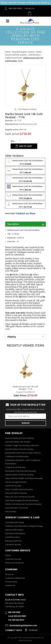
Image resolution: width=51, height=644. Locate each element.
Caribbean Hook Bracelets (17, 456)
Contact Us (29, 8)
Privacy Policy (11, 582)
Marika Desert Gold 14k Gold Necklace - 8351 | (25, 205)
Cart (30, 13)
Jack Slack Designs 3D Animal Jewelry (22, 500)
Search (23, 13)
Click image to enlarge (27, 109)
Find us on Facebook (14, 563)
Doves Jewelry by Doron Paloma (20, 438)
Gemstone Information (15, 533)
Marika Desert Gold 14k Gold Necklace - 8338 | (25, 196)
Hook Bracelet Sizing (14, 522)
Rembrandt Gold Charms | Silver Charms (23, 453)
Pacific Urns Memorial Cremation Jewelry (23, 504)
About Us (9, 574)
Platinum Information (14, 530)
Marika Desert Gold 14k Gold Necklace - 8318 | (25, 162)
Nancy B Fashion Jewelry (16, 493)
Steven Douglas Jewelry (16, 482)
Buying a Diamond (13, 541)
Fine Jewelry (11, 511)
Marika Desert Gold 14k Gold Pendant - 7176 (25, 388)
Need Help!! (10, 213)
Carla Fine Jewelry (13, 486)
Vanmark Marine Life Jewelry (18, 442)
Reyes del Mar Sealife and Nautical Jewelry (24, 478)
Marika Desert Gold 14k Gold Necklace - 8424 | (25, 188)
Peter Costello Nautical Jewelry (19, 489)
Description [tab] (26, 224)
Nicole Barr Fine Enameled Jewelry (21, 471)
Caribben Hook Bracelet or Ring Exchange (24, 526)
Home (8, 555)
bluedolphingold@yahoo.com (23, 625)
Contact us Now (25, 213)
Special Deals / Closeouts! (17, 508)
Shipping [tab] (26, 337)
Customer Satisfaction (15, 578)
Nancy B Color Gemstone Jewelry (20, 497)
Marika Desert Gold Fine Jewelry (19, 475)
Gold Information (13, 537)
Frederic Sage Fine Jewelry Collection (22, 445)
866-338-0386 (15, 8)
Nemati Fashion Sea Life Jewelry (19, 449)
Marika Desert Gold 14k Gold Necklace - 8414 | (25, 179)
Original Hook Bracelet (15, 467)
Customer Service (13, 559)
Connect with (14, 630)
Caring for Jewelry (13, 544)
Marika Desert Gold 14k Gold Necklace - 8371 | (25, 170)
